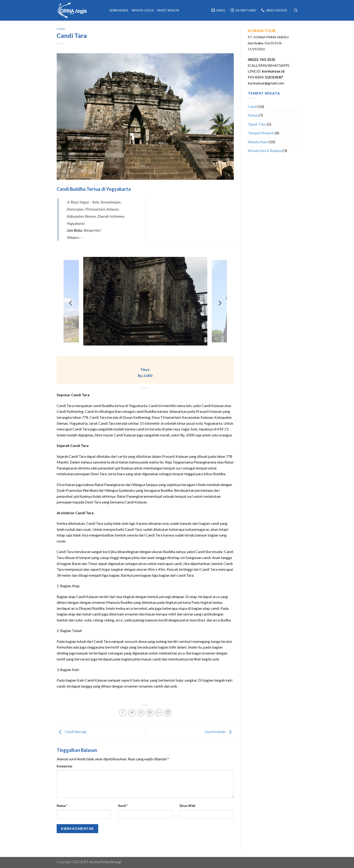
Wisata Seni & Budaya (265, 150)
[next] (220, 303)
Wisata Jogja (143, 10)
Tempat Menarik (261, 133)
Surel (123, 806)
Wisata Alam (258, 142)
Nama (62, 806)
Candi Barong (71, 732)
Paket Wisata (168, 10)
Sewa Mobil (119, 10)
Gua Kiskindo (219, 732)
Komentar (65, 766)
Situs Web (187, 806)
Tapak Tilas (257, 124)
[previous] (71, 303)
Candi (61, 29)
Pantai (253, 115)
